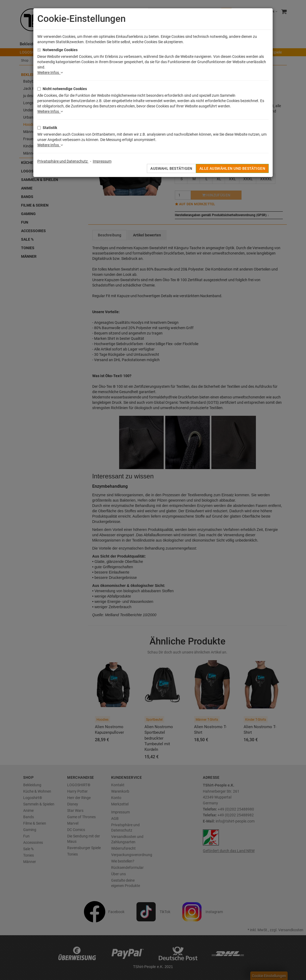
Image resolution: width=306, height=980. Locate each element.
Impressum (102, 161)
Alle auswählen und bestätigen (232, 168)
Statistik (50, 128)
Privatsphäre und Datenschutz (63, 161)
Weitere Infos (50, 72)
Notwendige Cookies (60, 50)
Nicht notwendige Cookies (65, 89)
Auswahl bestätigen (171, 168)
